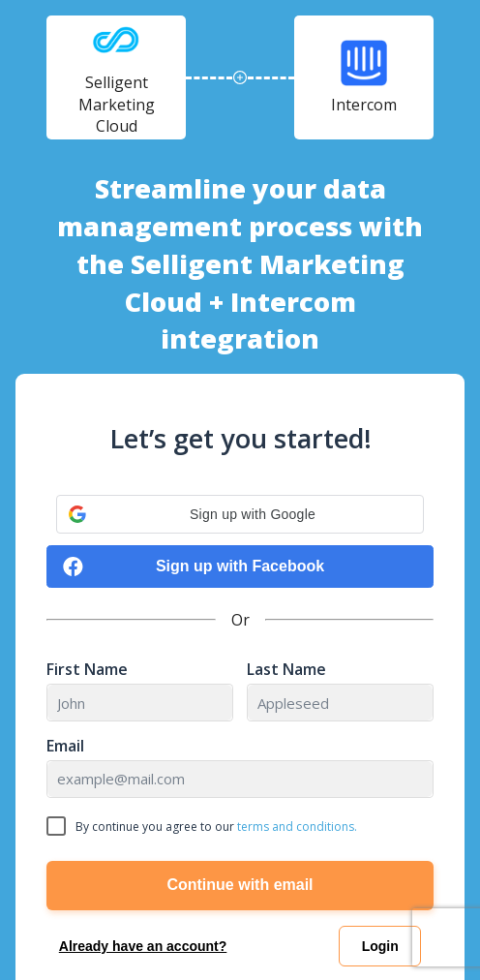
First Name (87, 670)
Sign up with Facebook (194, 567)
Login (380, 946)
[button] (240, 514)
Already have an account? (143, 946)
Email (65, 746)
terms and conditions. (297, 827)
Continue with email (240, 885)
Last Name (286, 670)
